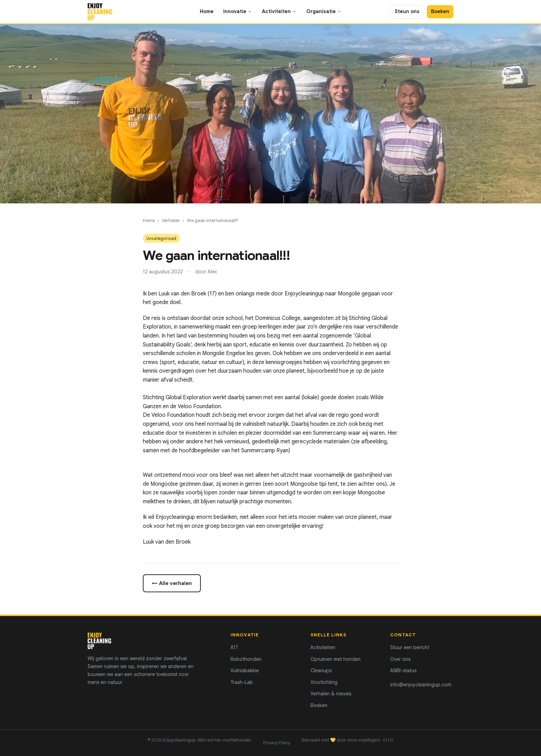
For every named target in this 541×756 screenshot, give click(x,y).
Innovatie (238, 11)
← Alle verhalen (172, 583)
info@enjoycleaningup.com (421, 685)
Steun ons (407, 11)
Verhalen (171, 221)
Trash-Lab (242, 682)
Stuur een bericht (410, 647)
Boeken (440, 11)
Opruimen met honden (336, 659)
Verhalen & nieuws (331, 694)
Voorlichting (324, 682)
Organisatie (324, 11)
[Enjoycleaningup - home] (100, 12)
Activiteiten (279, 11)
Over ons (400, 659)
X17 (234, 647)
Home (207, 11)
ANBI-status (403, 671)
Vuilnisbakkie (245, 671)
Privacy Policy (277, 743)
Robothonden (246, 659)
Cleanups (321, 671)
